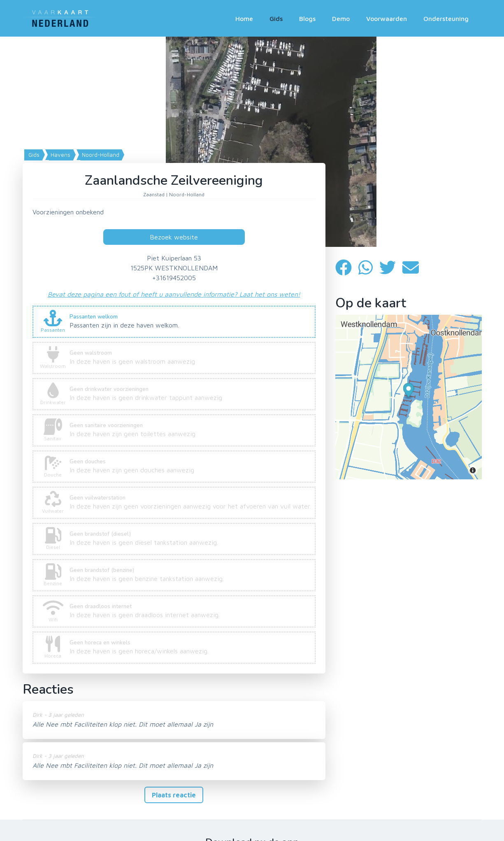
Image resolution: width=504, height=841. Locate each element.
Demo (341, 19)
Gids (276, 19)
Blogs (307, 19)
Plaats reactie (174, 795)
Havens (60, 155)
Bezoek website (174, 237)
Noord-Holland (100, 155)
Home (244, 19)
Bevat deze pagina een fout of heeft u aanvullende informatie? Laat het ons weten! (174, 294)
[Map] (252, 142)
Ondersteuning (446, 19)
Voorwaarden (387, 19)
